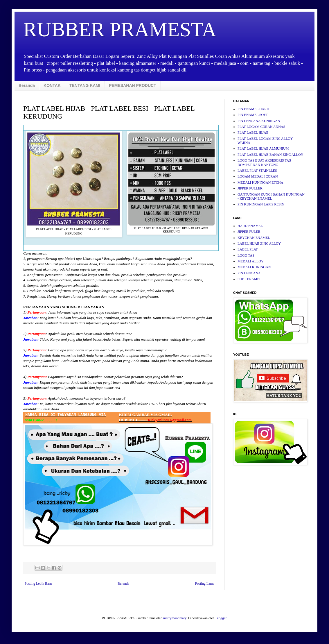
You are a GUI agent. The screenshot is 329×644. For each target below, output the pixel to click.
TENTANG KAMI (85, 85)
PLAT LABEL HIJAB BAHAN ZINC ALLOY (270, 155)
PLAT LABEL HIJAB (253, 133)
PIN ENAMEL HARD (253, 109)
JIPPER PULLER (250, 188)
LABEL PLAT (248, 249)
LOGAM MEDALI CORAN (258, 176)
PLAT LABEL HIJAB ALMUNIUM (263, 149)
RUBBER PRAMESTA (120, 29)
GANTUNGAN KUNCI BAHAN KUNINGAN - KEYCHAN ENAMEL (271, 196)
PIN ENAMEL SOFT (253, 115)
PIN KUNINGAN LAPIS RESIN (261, 204)
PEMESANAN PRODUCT (133, 85)
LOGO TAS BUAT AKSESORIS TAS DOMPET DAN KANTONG (264, 162)
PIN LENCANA (249, 273)
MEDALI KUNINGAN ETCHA (260, 183)
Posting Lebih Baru (38, 584)
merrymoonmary (175, 618)
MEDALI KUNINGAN (254, 267)
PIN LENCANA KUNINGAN (259, 121)
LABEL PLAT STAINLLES (257, 171)
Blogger (221, 618)
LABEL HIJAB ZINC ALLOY (259, 244)
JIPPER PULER (249, 232)
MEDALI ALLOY (251, 261)
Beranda (27, 85)
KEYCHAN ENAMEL (254, 238)
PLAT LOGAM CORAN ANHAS (261, 127)
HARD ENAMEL (250, 226)
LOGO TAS (246, 255)
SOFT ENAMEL (249, 279)
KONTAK (52, 85)
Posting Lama (205, 584)
